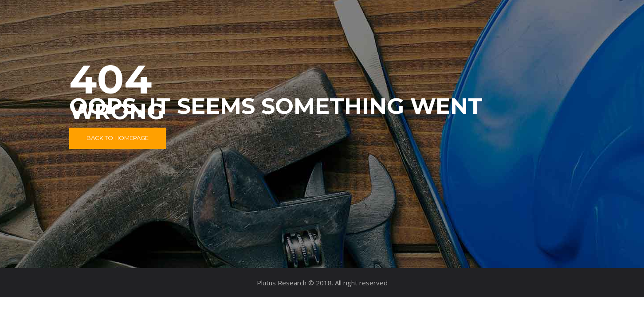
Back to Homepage (118, 138)
